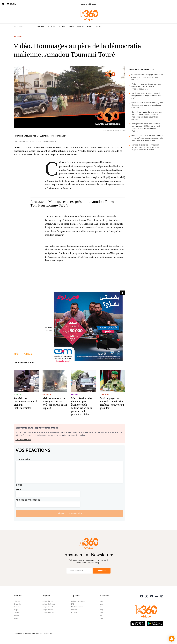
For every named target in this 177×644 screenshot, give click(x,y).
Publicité (74, 613)
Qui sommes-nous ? (78, 601)
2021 (102, 604)
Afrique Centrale (48, 607)
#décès (28, 354)
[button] (172, 639)
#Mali (17, 354)
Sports (99, 27)
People (71, 27)
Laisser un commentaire (69, 513)
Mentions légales (77, 607)
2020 (102, 607)
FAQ (73, 604)
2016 (102, 618)
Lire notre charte (23, 440)
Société (62, 27)
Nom (18, 489)
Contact (74, 610)
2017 (102, 615)
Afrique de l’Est (48, 610)
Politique (41, 27)
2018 (102, 613)
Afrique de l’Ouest (49, 604)
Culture (81, 27)
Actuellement (18, 27)
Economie (52, 27)
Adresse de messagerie (28, 500)
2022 (102, 601)
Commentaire (23, 459)
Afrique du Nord (48, 601)
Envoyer (102, 571)
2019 (102, 610)
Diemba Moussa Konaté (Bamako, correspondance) (41, 136)
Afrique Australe (48, 613)
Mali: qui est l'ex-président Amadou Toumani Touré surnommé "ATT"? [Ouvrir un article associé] (75, 204)
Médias (90, 27)
